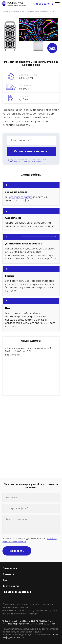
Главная (6, 11)
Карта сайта (11, 586)
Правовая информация (17, 592)
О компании (10, 569)
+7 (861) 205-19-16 (43, 4)
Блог (5, 580)
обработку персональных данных (24, 161)
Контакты (9, 574)
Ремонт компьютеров (23, 11)
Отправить (17, 551)
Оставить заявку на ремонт (31, 151)
